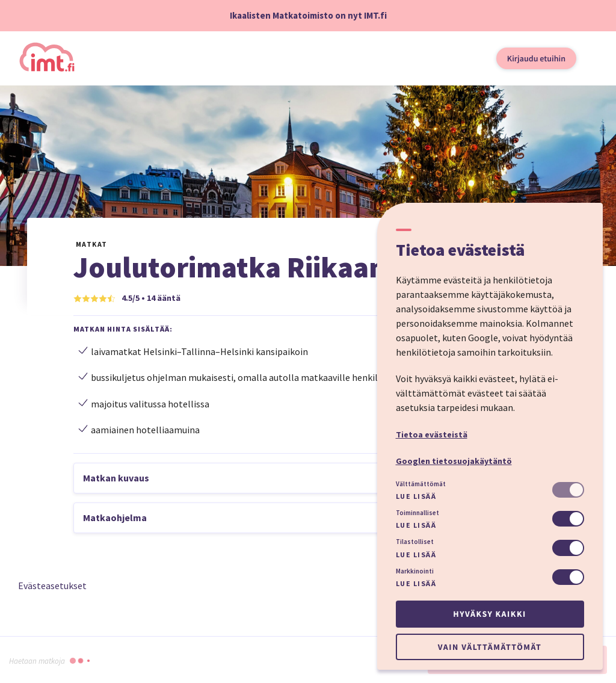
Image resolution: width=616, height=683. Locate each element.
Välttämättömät (421, 484)
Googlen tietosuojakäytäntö (454, 461)
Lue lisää (416, 496)
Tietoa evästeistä (432, 434)
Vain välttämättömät (490, 647)
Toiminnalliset (417, 513)
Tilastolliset (415, 542)
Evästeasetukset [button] (52, 586)
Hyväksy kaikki (489, 614)
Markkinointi (415, 571)
